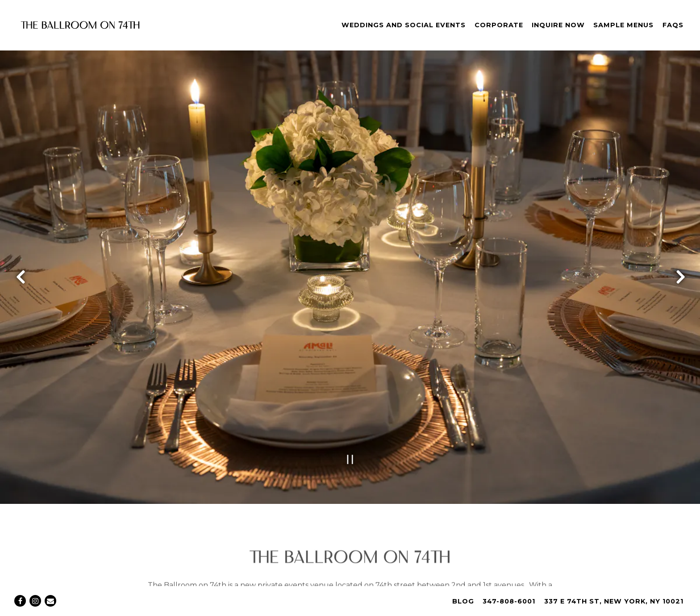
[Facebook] (20, 601)
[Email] (50, 601)
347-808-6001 (509, 601)
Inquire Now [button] (558, 25)
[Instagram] (35, 601)
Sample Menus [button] (623, 25)
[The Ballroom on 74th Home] (80, 25)
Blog (463, 601)
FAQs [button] (673, 25)
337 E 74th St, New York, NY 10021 (614, 601)
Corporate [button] (499, 25)
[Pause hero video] (350, 434)
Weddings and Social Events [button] (404, 25)
